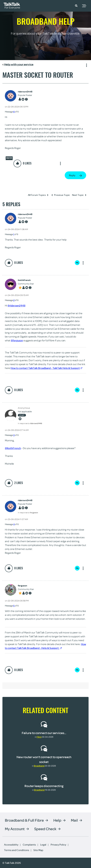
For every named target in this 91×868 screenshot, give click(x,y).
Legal (43, 845)
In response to (30, 423)
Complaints (29, 845)
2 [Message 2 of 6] (14, 300)
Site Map (38, 850)
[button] (76, 5)
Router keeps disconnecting (44, 786)
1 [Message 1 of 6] (14, 234)
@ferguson (17, 340)
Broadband (39, 766)
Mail (74, 820)
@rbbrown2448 (16, 305)
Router (9, 158)
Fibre (39, 737)
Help (57, 820)
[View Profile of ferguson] (26, 586)
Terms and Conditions (17, 850)
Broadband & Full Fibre (24, 820)
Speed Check (45, 829)
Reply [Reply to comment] (77, 263)
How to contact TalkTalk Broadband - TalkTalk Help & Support (46, 368)
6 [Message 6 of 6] (14, 112)
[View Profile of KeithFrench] (26, 280)
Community (67, 5)
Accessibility (11, 845)
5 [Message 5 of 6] (14, 606)
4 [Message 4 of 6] (14, 524)
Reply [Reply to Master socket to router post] (72, 175)
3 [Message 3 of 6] (14, 435)
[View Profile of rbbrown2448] (25, 92)
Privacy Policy (58, 845)
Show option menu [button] (86, 65)
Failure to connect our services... (44, 733)
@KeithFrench (13, 448)
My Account (15, 829)
